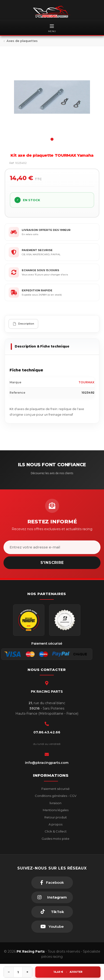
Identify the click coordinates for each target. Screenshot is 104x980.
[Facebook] (52, 883)
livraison (55, 803)
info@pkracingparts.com (47, 763)
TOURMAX (86, 382)
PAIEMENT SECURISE (37, 250)
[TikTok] (52, 912)
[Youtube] (52, 927)
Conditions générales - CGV (55, 796)
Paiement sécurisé (55, 789)
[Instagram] (52, 897)
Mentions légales (55, 810)
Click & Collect (55, 831)
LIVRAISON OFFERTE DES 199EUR (46, 230)
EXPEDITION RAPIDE (37, 290)
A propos (55, 824)
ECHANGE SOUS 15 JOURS (40, 270)
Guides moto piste (55, 839)
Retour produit (55, 817)
